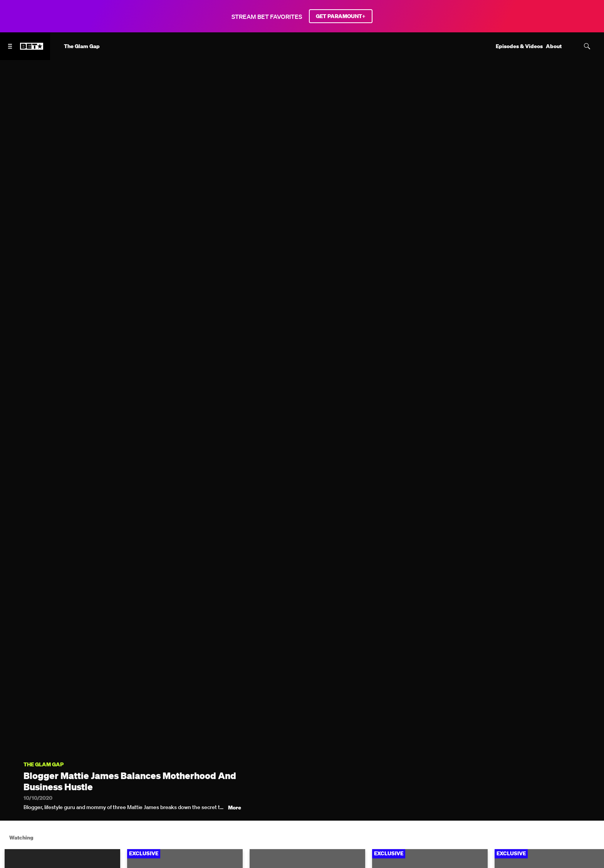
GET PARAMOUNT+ (341, 16)
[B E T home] (32, 50)
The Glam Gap (44, 765)
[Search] (587, 46)
